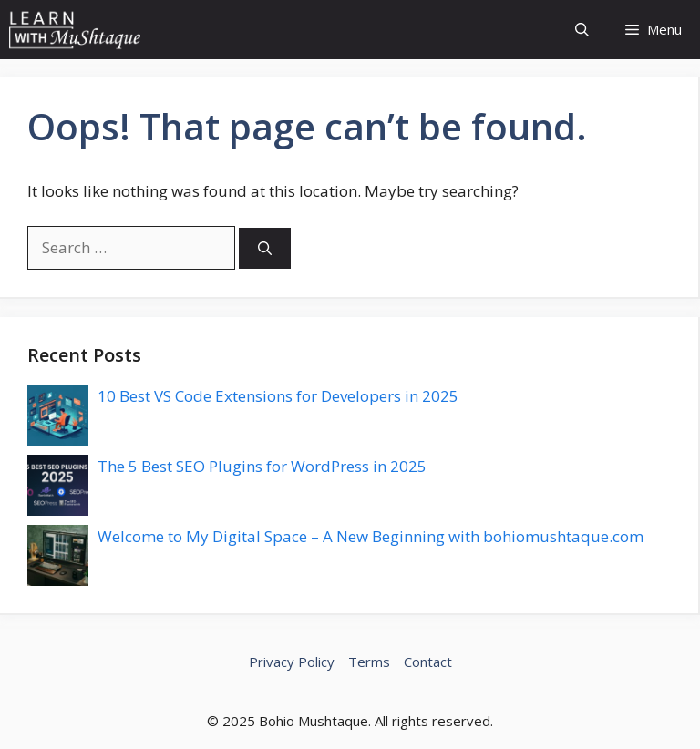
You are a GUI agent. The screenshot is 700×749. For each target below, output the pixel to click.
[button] (582, 30)
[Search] (265, 248)
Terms (369, 662)
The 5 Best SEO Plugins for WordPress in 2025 (262, 466)
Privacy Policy (292, 662)
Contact (428, 662)
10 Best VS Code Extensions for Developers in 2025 (278, 396)
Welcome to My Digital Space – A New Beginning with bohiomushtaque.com (371, 536)
